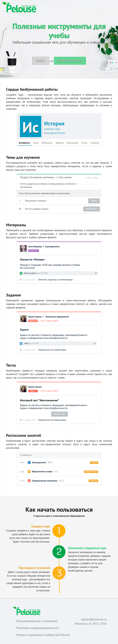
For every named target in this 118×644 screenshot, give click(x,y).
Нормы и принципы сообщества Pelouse (43, 635)
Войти (41, 61)
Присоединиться (70, 61)
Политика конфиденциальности (37, 628)
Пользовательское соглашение (37, 621)
